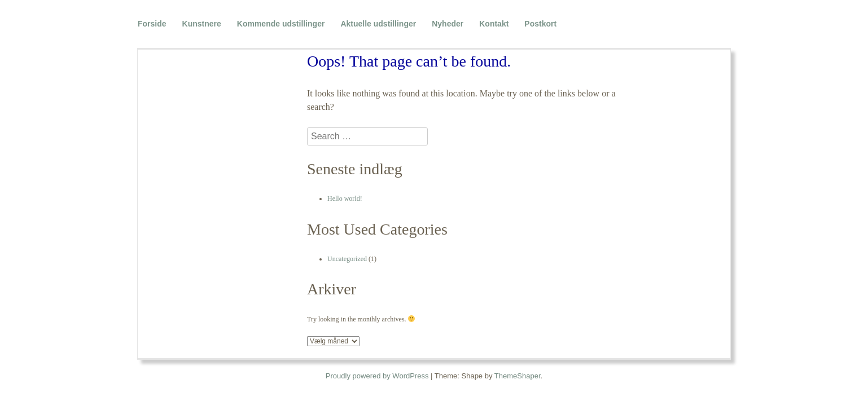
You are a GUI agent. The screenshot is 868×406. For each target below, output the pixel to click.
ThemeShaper (518, 376)
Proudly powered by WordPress (377, 376)
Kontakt (494, 24)
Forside (152, 24)
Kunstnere (202, 24)
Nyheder (448, 24)
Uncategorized (347, 259)
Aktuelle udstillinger (378, 24)
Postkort (540, 24)
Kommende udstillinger (281, 24)
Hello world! (345, 198)
